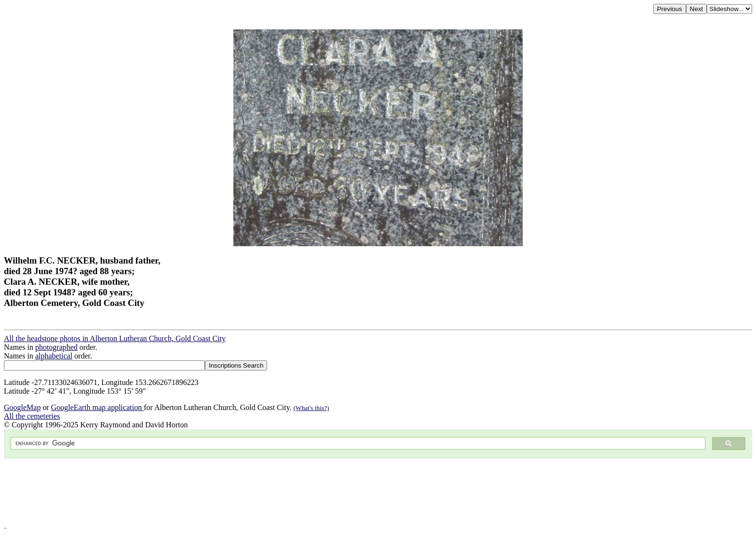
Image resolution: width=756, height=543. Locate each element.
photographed (56, 347)
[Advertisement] (293, 493)
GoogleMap (22, 407)
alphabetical (54, 356)
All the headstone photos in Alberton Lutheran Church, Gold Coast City (115, 338)
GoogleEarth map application (97, 407)
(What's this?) (311, 408)
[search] (357, 444)
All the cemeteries (32, 416)
